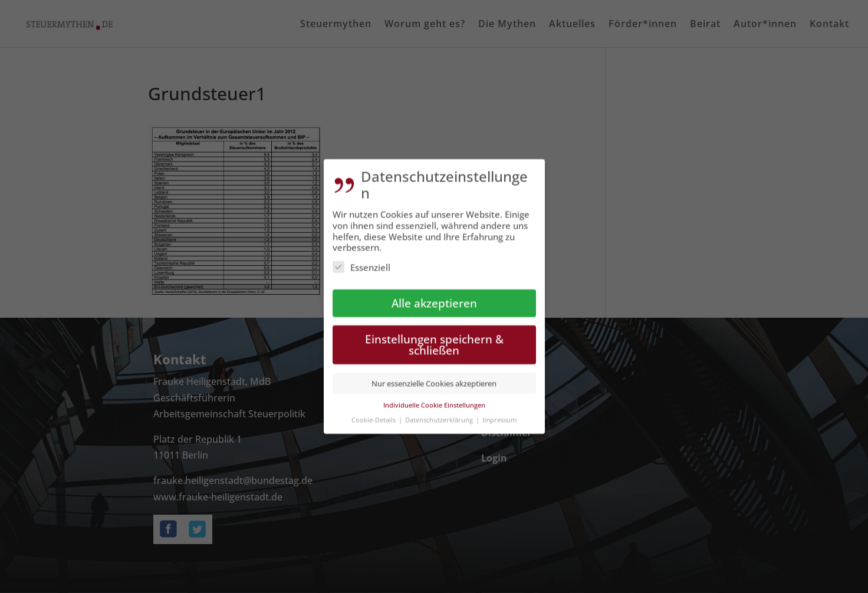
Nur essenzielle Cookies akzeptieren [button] (434, 378)
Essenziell (361, 263)
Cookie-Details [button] (374, 415)
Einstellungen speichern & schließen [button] (434, 340)
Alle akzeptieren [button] (434, 298)
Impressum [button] (499, 415)
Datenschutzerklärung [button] (440, 415)
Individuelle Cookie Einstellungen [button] (434, 400)
